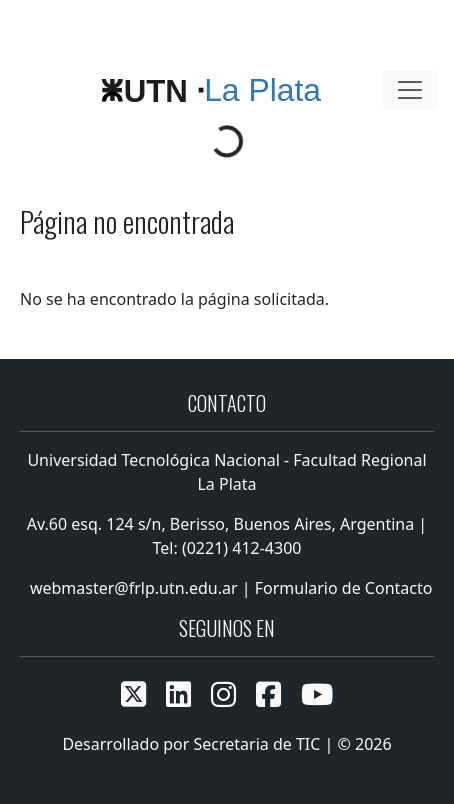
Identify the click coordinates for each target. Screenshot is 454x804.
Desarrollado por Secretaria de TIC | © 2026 (226, 744)
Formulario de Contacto (344, 588)
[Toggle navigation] (410, 90)
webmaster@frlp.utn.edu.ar (132, 588)
